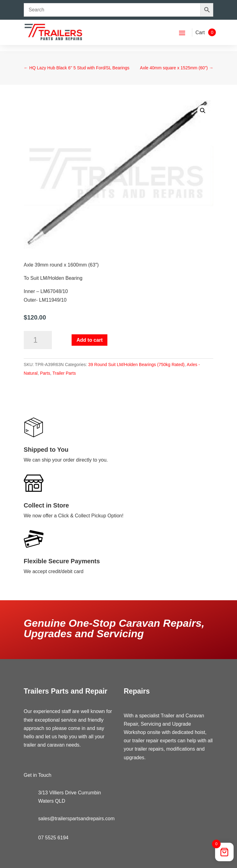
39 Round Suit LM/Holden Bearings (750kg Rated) (136, 365)
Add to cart (89, 340)
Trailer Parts (64, 373)
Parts (45, 373)
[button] (203, 111)
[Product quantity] (38, 340)
